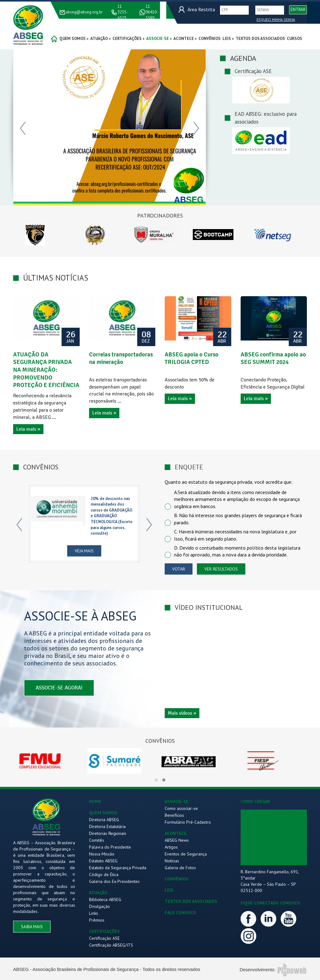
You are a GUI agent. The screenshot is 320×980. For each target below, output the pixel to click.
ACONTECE (176, 833)
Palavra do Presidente (110, 847)
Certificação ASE (104, 938)
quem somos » (74, 39)
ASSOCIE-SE (177, 801)
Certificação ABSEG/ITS (111, 945)
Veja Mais (84, 551)
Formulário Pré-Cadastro (188, 822)
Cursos (295, 39)
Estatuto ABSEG (103, 861)
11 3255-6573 (123, 12)
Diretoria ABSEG (104, 820)
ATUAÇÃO (98, 893)
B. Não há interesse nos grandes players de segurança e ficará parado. (238, 519)
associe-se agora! (59, 689)
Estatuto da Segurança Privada (118, 868)
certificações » (128, 39)
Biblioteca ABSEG (105, 899)
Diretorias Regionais (108, 833)
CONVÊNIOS (177, 879)
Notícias (172, 861)
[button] (156, 780)
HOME (95, 801)
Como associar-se (181, 808)
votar (179, 569)
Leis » (228, 39)
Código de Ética (104, 875)
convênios (210, 39)
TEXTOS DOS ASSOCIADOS (191, 901)
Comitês (97, 840)
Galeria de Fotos (180, 868)
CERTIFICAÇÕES (104, 931)
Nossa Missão (102, 854)
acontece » (185, 39)
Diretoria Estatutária (107, 826)
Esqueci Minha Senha (276, 20)
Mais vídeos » (182, 713)
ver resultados (221, 569)
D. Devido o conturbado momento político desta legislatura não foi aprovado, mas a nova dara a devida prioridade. (237, 551)
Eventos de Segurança (186, 854)
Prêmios (97, 920)
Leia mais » (28, 429)
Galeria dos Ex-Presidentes (114, 881)
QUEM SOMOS (103, 813)
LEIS (169, 890)
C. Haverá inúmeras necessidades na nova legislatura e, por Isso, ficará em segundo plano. (235, 535)
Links (94, 913)
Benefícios (174, 815)
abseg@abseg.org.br (84, 12)
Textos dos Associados (260, 39)
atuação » (100, 39)
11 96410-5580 (152, 12)
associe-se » (159, 39)
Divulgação (100, 906)
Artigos (171, 847)
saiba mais (32, 927)
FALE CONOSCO (180, 913)
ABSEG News (177, 840)
